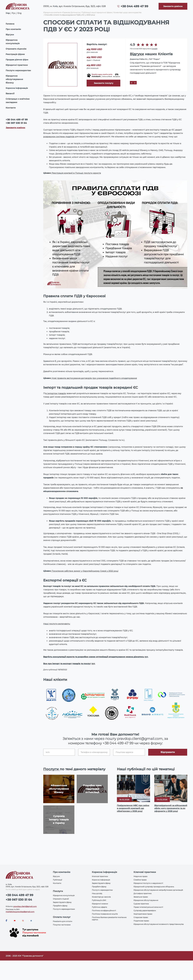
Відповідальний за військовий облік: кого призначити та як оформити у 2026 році (171, 808)
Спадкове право (141, 917)
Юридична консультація (13, 42)
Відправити (168, 752)
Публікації (57, 880)
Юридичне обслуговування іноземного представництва (159, 924)
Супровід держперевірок (145, 910)
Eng (19, 13)
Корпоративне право (143, 914)
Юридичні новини (100, 904)
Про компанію (13, 29)
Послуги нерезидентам (18, 70)
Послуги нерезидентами (64, 909)
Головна (10, 24)
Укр (8, 13)
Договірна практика (143, 893)
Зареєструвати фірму (62, 902)
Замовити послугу (104, 83)
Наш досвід (97, 893)
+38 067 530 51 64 (16, 123)
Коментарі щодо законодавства (127, 12)
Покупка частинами (62, 925)
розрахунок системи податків (59, 137)
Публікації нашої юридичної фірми (97, 12)
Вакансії (10, 93)
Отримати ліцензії (61, 899)
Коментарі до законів (101, 897)
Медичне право (141, 876)
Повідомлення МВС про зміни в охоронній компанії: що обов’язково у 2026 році (133, 808)
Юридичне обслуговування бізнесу (14, 79)
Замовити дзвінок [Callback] (16, 128)
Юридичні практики (17, 65)
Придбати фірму (60, 906)
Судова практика (141, 904)
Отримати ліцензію (16, 49)
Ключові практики (100, 876)
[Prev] (132, 83)
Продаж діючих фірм (17, 60)
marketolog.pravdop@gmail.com (20, 912)
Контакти (11, 108)
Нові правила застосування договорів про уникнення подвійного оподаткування (94, 378)
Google (154, 49)
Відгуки (10, 35)
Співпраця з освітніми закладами (18, 101)
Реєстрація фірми (15, 54)
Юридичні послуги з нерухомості (148, 883)
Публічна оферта (99, 907)
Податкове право (141, 921)
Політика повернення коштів (105, 914)
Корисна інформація (17, 88)
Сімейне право (140, 880)
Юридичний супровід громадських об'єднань (154, 887)
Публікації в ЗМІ (99, 900)
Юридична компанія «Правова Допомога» (62, 12)
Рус (14, 13)
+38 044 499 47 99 (134, 6)
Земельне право (141, 897)
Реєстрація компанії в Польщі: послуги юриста (76, 173)
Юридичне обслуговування (146, 900)
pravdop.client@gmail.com (25, 906)
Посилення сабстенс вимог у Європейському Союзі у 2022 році (85, 571)
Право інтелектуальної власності (148, 907)
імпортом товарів (56, 393)
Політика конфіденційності (104, 910)
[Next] (135, 83)
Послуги (51, 769)
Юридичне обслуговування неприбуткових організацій (158, 890)
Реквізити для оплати (63, 921)
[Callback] (173, 6)
